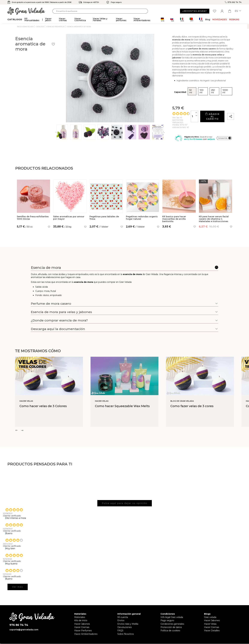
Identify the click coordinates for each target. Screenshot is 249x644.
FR (201, 20)
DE (163, 20)
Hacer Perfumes (83, 626)
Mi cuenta (123, 613)
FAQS (120, 626)
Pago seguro (167, 616)
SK (172, 20)
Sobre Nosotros (126, 630)
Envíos (121, 616)
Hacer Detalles (212, 626)
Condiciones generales (172, 620)
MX (182, 20)
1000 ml (188, 83)
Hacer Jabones (82, 620)
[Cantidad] (168, 105)
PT (192, 20)
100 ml (163, 83)
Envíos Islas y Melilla (128, 620)
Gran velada (210, 613)
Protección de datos (171, 623)
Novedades (220, 19)
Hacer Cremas (82, 623)
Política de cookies (170, 626)
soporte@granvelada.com (24, 626)
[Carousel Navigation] (132, 426)
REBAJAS (234, 19)
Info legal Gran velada (172, 613)
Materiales (80, 613)
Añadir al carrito (199, 105)
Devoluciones (124, 623)
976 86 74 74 (233, 2)
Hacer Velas (210, 620)
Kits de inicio (81, 616)
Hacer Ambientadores (86, 630)
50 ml (152, 83)
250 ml (175, 83)
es (238, 11)
